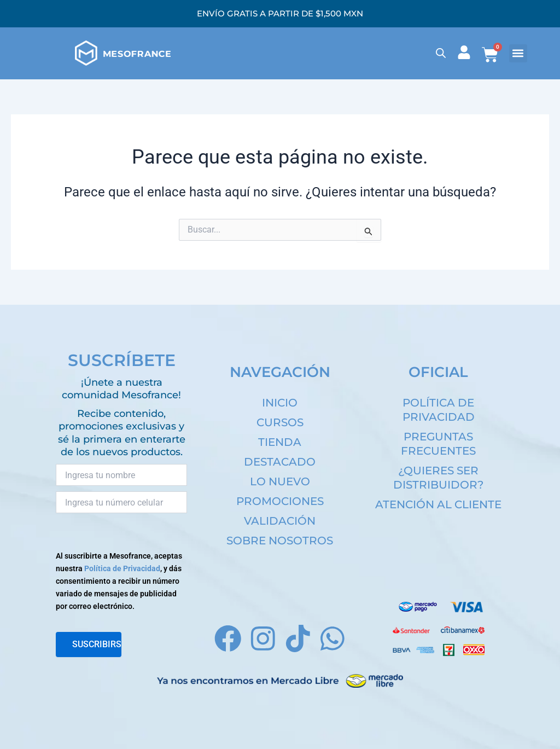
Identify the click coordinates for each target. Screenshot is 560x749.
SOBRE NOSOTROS (280, 541)
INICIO (280, 403)
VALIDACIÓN (280, 521)
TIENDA (280, 442)
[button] (518, 53)
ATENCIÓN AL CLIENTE (438, 504)
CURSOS (280, 422)
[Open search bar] (441, 53)
